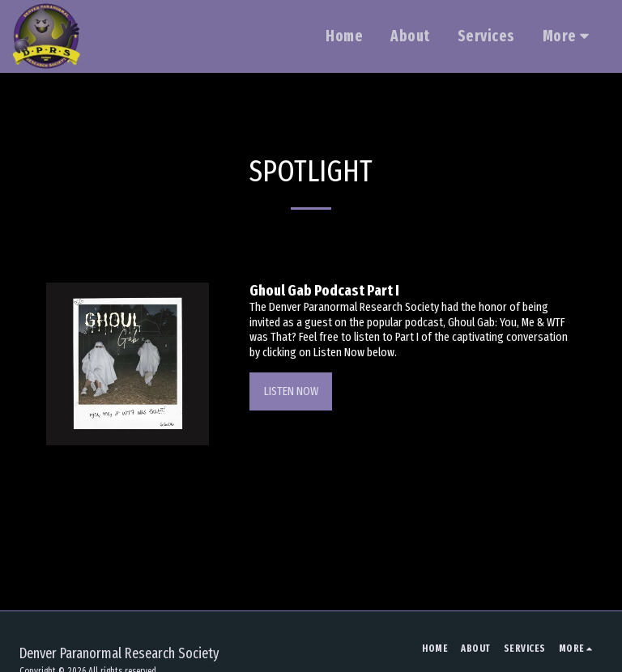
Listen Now (291, 391)
